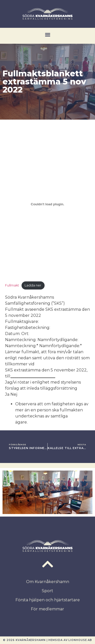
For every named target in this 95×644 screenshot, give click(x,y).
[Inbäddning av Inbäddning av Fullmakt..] (48, 204)
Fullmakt (12, 285)
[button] (48, 35)
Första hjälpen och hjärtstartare (48, 600)
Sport (48, 591)
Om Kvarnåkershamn (48, 582)
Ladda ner (33, 285)
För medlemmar (48, 609)
